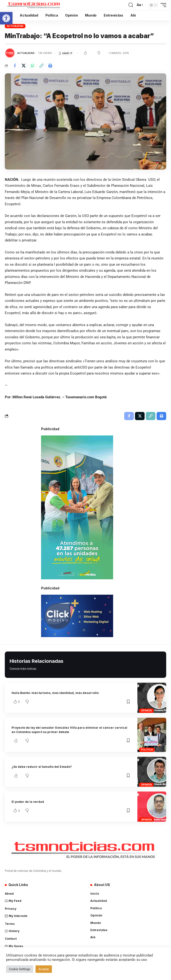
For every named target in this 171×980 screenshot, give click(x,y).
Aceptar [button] (44, 969)
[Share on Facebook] (15, 66)
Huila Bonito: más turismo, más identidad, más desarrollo (55, 693)
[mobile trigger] (162, 5)
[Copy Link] (41, 66)
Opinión (146, 710)
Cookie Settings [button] (20, 969)
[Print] (50, 66)
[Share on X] (24, 66)
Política (147, 750)
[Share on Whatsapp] (32, 66)
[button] (6, 18)
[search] (131, 5)
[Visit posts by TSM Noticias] (10, 53)
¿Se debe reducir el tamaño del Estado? (42, 767)
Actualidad (15, 26)
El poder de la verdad (28, 802)
